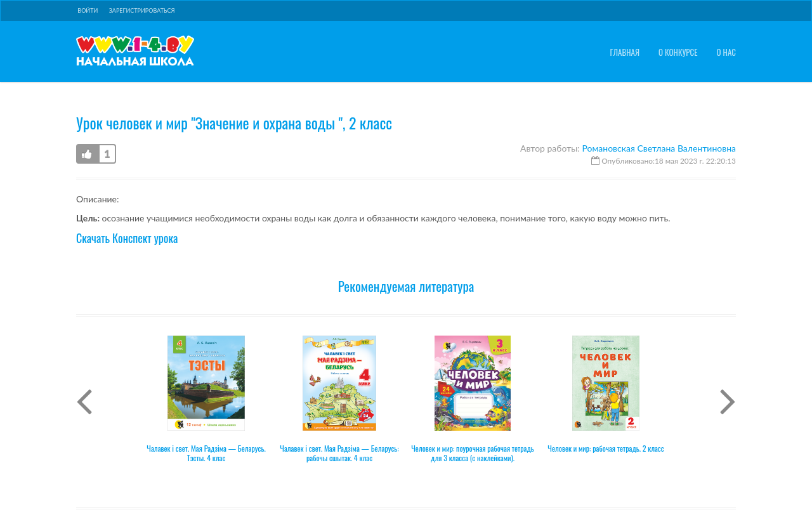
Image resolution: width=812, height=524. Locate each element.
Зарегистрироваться (142, 10)
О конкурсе (678, 52)
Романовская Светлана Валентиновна (659, 148)
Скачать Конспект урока (127, 238)
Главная (625, 52)
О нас (726, 52)
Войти (88, 10)
